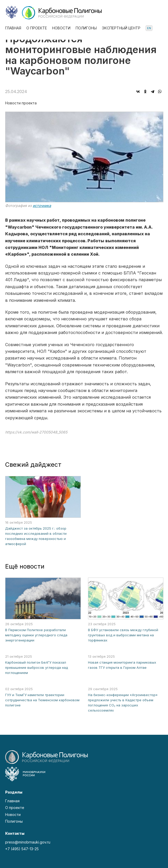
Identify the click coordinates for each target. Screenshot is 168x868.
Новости (61, 28)
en (149, 28)
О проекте (37, 28)
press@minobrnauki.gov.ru (28, 842)
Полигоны (86, 28)
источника (42, 206)
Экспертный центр (121, 28)
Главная (13, 28)
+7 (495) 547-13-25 (22, 849)
